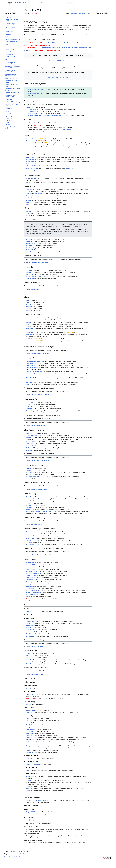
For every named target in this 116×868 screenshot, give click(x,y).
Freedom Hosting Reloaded (34, 372)
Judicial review (30, 510)
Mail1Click (29, 339)
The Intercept (30, 442)
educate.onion (30, 588)
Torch (28, 204)
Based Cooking (30, 586)
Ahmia (28, 196)
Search (70, 3)
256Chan (29, 309)
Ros (27, 725)
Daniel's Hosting (31, 365)
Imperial (28, 246)
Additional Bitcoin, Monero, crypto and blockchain (41, 555)
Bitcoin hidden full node (33, 545)
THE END (29, 311)
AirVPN (28, 404)
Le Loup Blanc (30, 636)
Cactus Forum (30, 694)
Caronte (28, 194)
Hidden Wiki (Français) (36, 93)
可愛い (28, 688)
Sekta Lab (29, 721)
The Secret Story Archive (33, 573)
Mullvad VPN (30, 407)
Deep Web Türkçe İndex (33, 812)
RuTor (28, 719)
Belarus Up (29, 758)
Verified (28, 723)
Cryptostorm (30, 402)
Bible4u (28, 567)
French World (30, 625)
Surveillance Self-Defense (33, 143)
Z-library (28, 584)
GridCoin (29, 532)
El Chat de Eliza (31, 776)
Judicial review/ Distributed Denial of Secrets (39, 512)
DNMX (28, 320)
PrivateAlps (29, 378)
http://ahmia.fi (69, 168)
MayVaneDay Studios (32, 580)
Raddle (28, 468)
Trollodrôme (29, 628)
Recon (28, 479)
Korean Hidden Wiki (32, 698)
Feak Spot (29, 787)
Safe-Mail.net (30, 341)
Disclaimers (28, 857)
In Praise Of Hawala (34, 113)
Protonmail (29, 328)
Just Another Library (32, 571)
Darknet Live (30, 433)
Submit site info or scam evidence (57, 61)
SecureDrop (29, 497)
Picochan (29, 304)
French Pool (29, 634)
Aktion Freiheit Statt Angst (33, 664)
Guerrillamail (30, 333)
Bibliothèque (30, 582)
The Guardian (30, 505)
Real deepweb (30, 157)
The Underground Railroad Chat (35, 477)
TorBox (28, 322)
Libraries (28, 601)
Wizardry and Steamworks (33, 592)
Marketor (29, 239)
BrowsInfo (29, 409)
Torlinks (28, 202)
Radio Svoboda (30, 729)
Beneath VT (29, 446)
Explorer (28, 542)
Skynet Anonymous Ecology (34, 411)
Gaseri (28, 770)
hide (14, 13)
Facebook (29, 270)
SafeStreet (29, 752)
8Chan (28, 300)
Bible (27, 599)
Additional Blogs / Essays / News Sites (37, 461)
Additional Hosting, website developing (37, 395)
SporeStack (29, 363)
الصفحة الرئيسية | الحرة (32, 820)
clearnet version (29, 171)
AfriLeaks (29, 503)
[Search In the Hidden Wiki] (49, 3)
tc (27, 415)
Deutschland (30, 653)
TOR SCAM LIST (31, 179)
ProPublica (29, 272)
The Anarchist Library (32, 590)
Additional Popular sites (33, 289)
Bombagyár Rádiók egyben (34, 764)
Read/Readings (30, 578)
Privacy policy (7, 857)
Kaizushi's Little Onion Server (34, 361)
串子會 (28, 704)
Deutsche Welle (31, 279)
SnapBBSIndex (37, 125)
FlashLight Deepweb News (34, 435)
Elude (28, 324)
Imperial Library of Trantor (33, 563)
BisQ (27, 534)
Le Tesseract (30, 632)
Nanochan (29, 302)
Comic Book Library (32, 565)
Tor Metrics (29, 211)
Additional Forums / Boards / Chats (36, 489)
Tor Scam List (53, 78)
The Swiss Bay (30, 595)
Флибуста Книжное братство (34, 746)
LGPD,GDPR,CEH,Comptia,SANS (36, 800)
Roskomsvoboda (31, 736)
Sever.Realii (29, 733)
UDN (27, 384)
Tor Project (29, 275)
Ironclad (28, 252)
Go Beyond (29, 448)
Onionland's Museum (65, 130)
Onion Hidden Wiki (31, 168)
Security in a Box (31, 141)
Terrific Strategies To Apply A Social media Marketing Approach (46, 116)
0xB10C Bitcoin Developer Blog (35, 540)
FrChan (28, 623)
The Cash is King (31, 248)
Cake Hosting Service (32, 368)
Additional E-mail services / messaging (37, 353)
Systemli (28, 660)
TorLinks (65, 78)
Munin (28, 215)
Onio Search (30, 190)
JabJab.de (29, 789)
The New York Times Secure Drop (36, 277)
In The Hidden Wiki (31, 160)
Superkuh (29, 444)
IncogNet (29, 382)
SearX (28, 200)
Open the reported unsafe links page (37, 262)
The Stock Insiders (31, 473)
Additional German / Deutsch (34, 674)
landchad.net (30, 374)
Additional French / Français (34, 646)
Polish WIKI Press (31, 710)
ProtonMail (29, 335)
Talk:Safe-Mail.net (41, 343)
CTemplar (29, 326)
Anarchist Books (31, 569)
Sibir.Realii (29, 731)
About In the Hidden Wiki (18, 857)
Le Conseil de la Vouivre (33, 630)
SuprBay (28, 470)
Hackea (28, 791)
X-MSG (28, 750)
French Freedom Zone (32, 621)
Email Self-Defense (32, 139)
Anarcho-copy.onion (32, 814)
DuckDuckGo (30, 198)
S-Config (28, 450)
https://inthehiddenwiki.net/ (53, 43)
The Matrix (31, 107)
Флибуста (29, 727)
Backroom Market (31, 244)
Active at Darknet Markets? (34, 499)
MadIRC (28, 658)
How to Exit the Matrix (34, 109)
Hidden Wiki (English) (35, 89)
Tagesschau (29, 656)
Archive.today (30, 575)
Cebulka (28, 713)
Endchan (29, 307)
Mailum (28, 318)
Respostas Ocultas (31, 612)
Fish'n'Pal (29, 250)
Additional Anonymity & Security (35, 425)
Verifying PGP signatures (35, 111)
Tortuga (28, 597)
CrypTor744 (29, 538)
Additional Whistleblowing (34, 524)
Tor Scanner (29, 164)
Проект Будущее (31, 738)
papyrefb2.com (30, 780)
